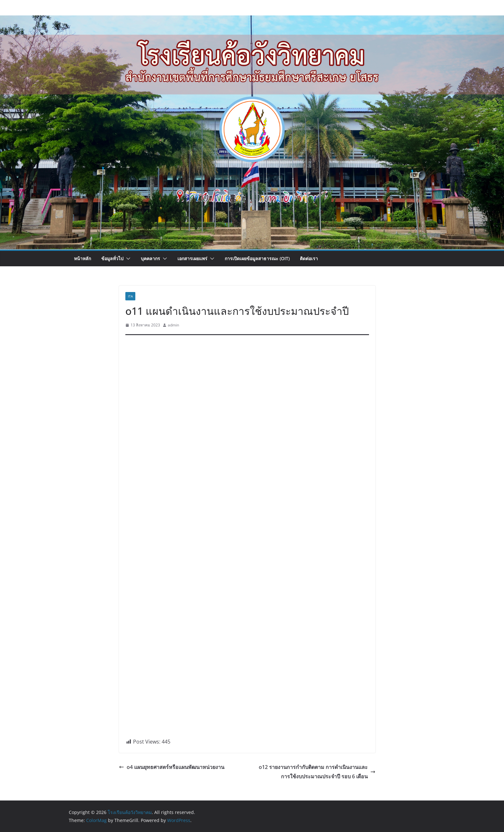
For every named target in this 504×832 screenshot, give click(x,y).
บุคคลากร (150, 258)
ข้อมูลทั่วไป (112, 258)
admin (173, 325)
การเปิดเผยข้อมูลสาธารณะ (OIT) (257, 258)
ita (130, 296)
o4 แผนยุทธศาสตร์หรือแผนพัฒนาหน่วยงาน (172, 767)
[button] (127, 259)
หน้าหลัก (82, 258)
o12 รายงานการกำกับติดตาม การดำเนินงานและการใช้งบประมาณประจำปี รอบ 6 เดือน (317, 772)
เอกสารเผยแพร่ (192, 258)
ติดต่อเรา (309, 258)
